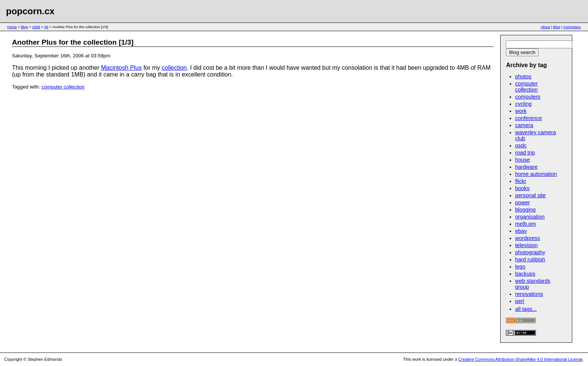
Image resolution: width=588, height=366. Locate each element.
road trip (525, 153)
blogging (525, 210)
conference (529, 118)
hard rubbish (530, 259)
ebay (521, 231)
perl (520, 301)
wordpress (528, 238)
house (523, 160)
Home (12, 27)
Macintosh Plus (121, 68)
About (545, 27)
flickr (521, 181)
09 (46, 27)
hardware (526, 167)
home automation (536, 174)
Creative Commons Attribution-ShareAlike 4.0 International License (520, 359)
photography (530, 252)
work (521, 111)
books (522, 188)
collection (174, 68)
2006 (36, 27)
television (526, 245)
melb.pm (526, 224)
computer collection (63, 87)
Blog (25, 27)
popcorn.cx (30, 11)
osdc (521, 145)
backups (525, 274)
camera (524, 125)
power (523, 202)
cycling (523, 104)
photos (523, 76)
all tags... (526, 309)
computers (528, 97)
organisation (530, 217)
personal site (531, 195)
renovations (529, 294)
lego (520, 267)
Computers (572, 27)
